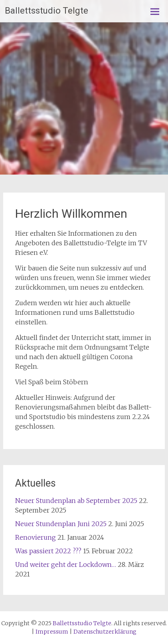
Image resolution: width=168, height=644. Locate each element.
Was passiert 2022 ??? (48, 551)
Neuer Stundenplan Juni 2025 (61, 524)
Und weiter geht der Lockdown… (66, 564)
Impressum (52, 632)
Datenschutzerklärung (105, 632)
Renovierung (36, 537)
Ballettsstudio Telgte (46, 11)
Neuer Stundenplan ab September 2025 (76, 501)
